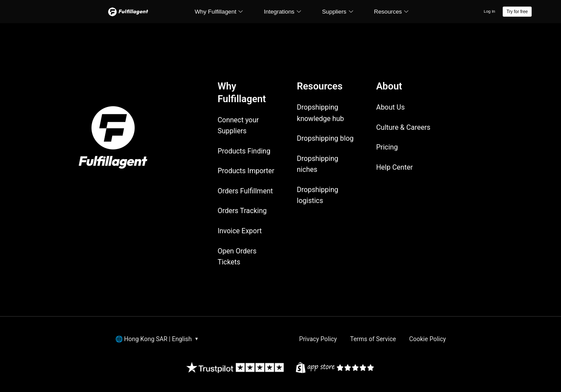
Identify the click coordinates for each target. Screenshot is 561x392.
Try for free (517, 12)
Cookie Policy (427, 339)
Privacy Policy (318, 339)
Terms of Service (373, 339)
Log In (490, 11)
